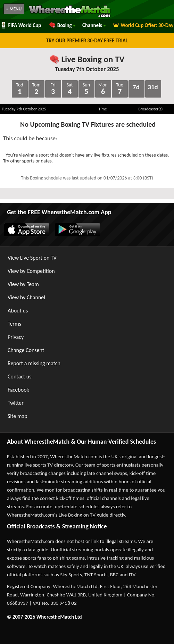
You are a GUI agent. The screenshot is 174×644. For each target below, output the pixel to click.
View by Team (23, 284)
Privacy (16, 337)
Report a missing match (34, 363)
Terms (14, 324)
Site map (18, 416)
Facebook (18, 390)
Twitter (16, 403)
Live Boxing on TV (87, 59)
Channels (94, 25)
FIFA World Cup (20, 25)
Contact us (19, 377)
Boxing (62, 25)
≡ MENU (14, 9)
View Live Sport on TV (32, 258)
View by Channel (26, 297)
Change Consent (26, 350)
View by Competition (31, 271)
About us (18, 311)
